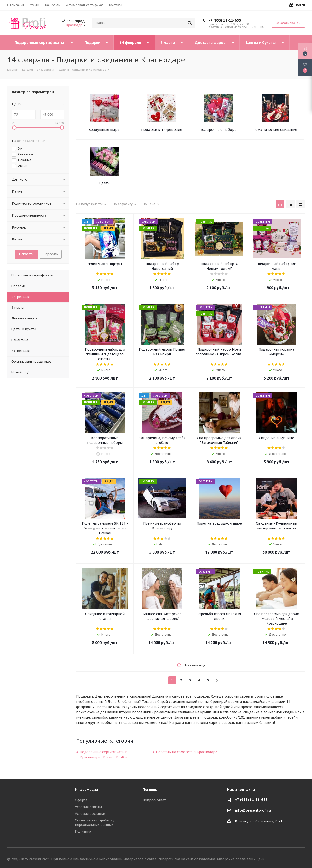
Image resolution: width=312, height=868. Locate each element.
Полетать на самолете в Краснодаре (187, 752)
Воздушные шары (104, 130)
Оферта (81, 800)
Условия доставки (90, 814)
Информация (86, 790)
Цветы (105, 183)
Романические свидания (275, 130)
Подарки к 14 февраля (162, 130)
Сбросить (51, 254)
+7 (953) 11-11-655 (225, 20)
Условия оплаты (88, 807)
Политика (83, 831)
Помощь (150, 790)
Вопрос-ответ (154, 800)
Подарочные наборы (218, 130)
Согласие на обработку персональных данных (95, 822)
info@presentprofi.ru (253, 811)
